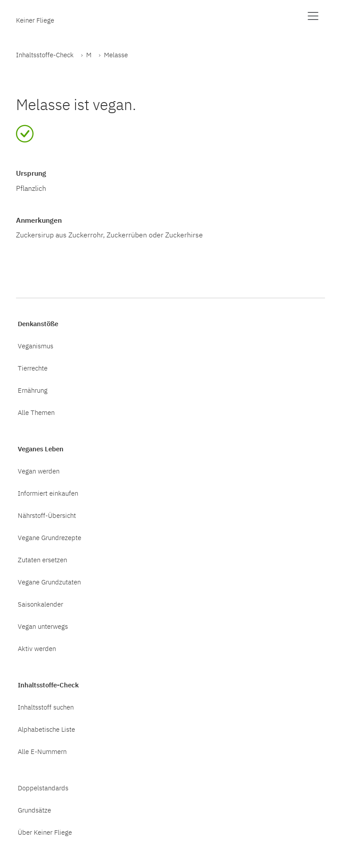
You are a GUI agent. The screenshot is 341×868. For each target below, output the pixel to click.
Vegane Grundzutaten (49, 582)
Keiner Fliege (35, 20)
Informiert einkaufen (48, 493)
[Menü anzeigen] (313, 16)
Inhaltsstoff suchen (46, 707)
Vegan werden (39, 471)
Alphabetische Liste (46, 729)
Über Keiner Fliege (45, 832)
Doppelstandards (43, 788)
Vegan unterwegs (43, 626)
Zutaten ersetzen (42, 560)
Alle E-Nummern (42, 751)
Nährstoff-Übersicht (47, 515)
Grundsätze (34, 810)
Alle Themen (36, 412)
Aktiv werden (37, 648)
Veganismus (36, 346)
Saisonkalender (40, 604)
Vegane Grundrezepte (50, 537)
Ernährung (33, 390)
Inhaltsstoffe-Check (45, 55)
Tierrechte (33, 368)
